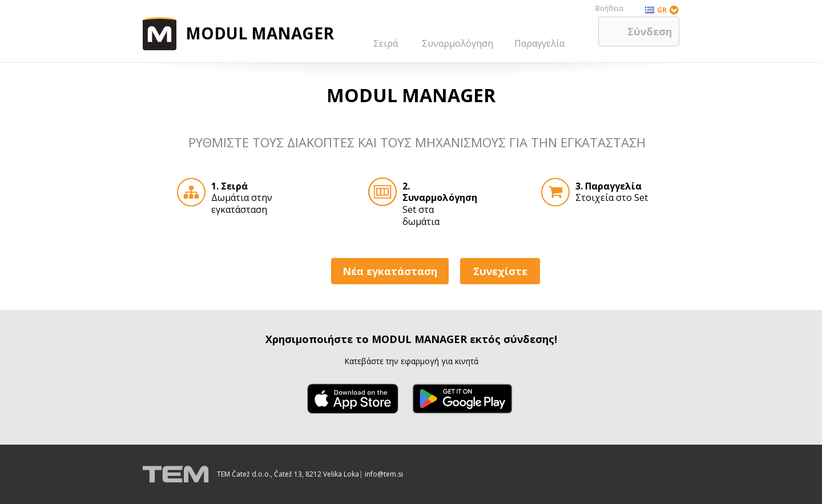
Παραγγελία (539, 43)
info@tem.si (384, 474)
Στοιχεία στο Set (612, 192)
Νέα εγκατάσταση (390, 271)
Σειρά (386, 43)
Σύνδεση (650, 31)
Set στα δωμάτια (434, 195)
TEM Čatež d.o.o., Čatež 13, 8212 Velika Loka (288, 474)
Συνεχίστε (500, 271)
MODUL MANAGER (260, 33)
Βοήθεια (609, 8)
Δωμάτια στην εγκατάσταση (242, 195)
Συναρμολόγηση (458, 43)
